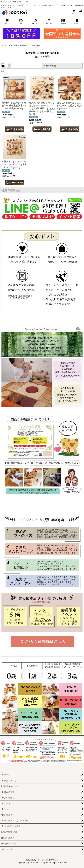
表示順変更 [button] (50, 66)
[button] (42, 190)
